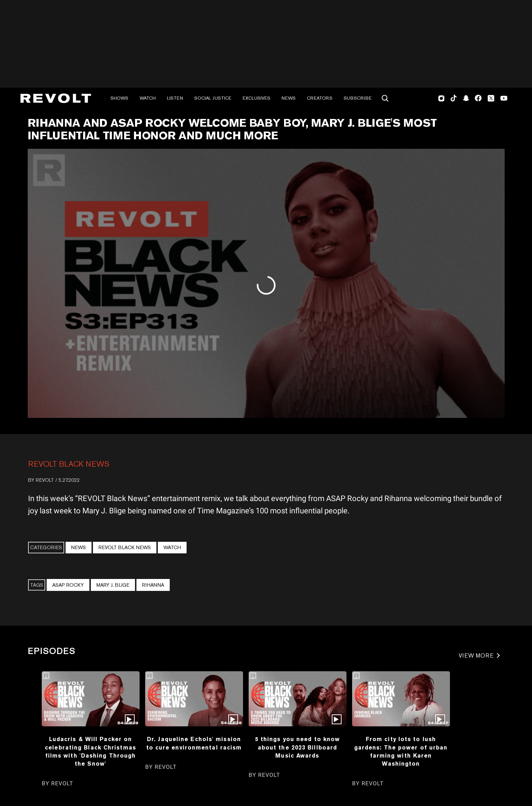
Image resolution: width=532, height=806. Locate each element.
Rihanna (153, 585)
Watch (148, 98)
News (289, 98)
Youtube (504, 99)
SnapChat (466, 98)
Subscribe (358, 98)
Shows (119, 98)
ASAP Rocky (68, 585)
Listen (175, 98)
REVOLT (45, 480)
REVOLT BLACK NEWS (69, 464)
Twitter (491, 98)
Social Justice (213, 98)
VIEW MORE (476, 656)
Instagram (442, 98)
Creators (320, 98)
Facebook (478, 98)
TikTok (454, 98)
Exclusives (257, 98)
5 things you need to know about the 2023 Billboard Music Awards (298, 747)
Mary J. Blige (113, 585)
